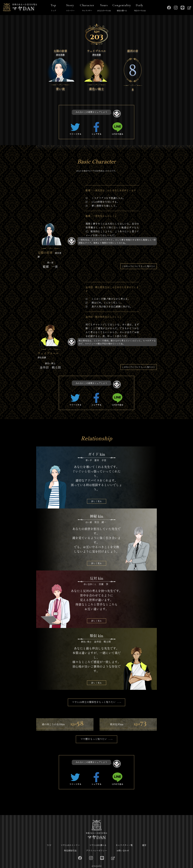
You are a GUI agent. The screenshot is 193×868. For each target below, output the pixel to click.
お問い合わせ (123, 851)
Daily (140, 8)
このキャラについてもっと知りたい (139, 266)
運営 (144, 845)
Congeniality (122, 8)
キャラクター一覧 (124, 845)
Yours (104, 8)
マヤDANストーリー (70, 845)
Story (70, 8)
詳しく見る (96, 501)
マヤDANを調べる (98, 845)
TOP (49, 845)
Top (53, 8)
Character (87, 8)
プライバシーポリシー (96, 851)
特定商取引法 (70, 851)
